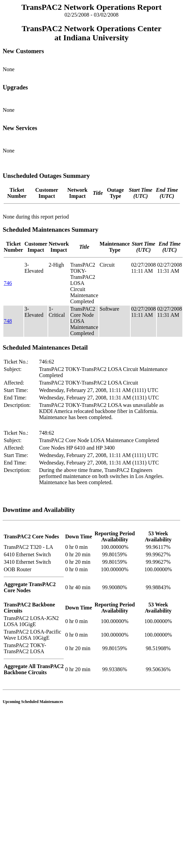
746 (8, 283)
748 (8, 321)
